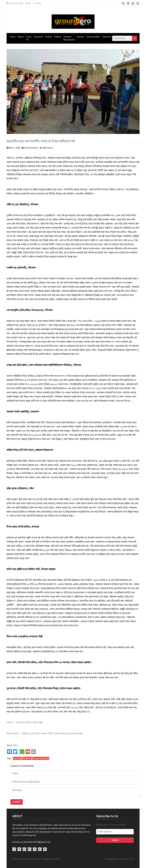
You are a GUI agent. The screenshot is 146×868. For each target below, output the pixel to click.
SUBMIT (17, 802)
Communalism (93, 37)
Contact (38, 3)
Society (80, 37)
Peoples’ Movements (69, 38)
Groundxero (35, 859)
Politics (58, 37)
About (28, 3)
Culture (49, 37)
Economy (39, 37)
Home (13, 37)
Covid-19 (29, 38)
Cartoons (107, 37)
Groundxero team (126, 859)
